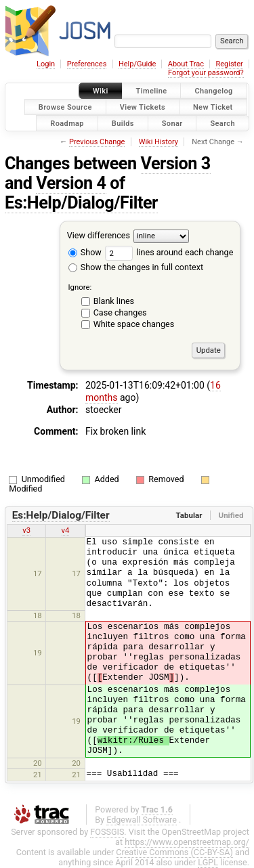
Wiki (101, 91)
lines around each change (169, 252)
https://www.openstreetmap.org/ (187, 842)
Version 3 (176, 164)
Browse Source (65, 107)
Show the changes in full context (136, 267)
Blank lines (114, 301)
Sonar (172, 123)
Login (46, 64)
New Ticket (213, 107)
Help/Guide (137, 64)
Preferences (87, 64)
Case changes (120, 312)
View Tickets (143, 107)
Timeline (152, 91)
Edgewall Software (142, 820)
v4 (66, 530)
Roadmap (67, 123)
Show (85, 252)
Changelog (213, 91)
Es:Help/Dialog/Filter (81, 203)
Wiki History (158, 142)
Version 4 (71, 183)
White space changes (134, 324)
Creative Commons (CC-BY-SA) (174, 852)
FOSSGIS (107, 832)
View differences (99, 236)
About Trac (186, 64)
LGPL (208, 862)
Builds (123, 123)
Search (223, 123)
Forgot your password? (206, 73)
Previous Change (97, 142)
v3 (26, 530)
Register (229, 64)
